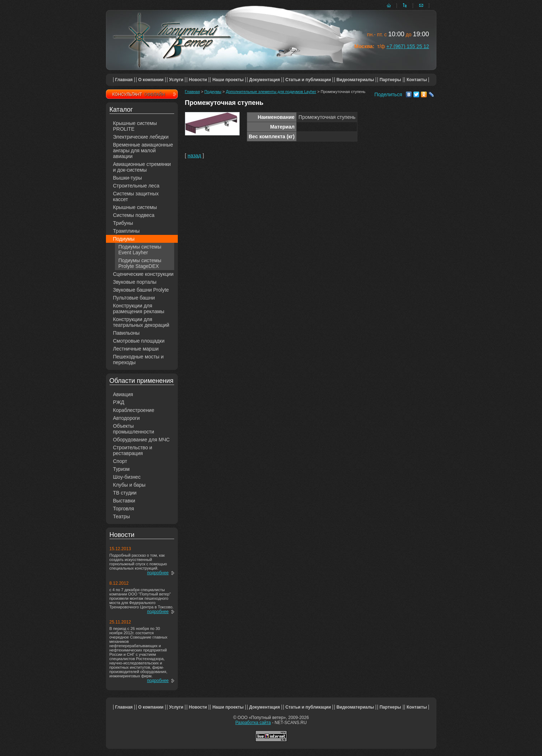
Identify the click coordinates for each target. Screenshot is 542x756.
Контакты (417, 80)
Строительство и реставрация (133, 450)
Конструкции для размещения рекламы (139, 309)
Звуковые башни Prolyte (141, 290)
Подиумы (124, 239)
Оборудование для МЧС (142, 440)
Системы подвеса (134, 215)
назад (194, 156)
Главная (124, 80)
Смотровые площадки (139, 341)
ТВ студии (125, 493)
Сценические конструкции (143, 274)
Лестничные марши (136, 349)
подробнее (158, 573)
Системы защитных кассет (136, 196)
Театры (122, 516)
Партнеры (390, 80)
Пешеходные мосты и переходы (138, 360)
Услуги (176, 80)
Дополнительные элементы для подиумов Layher (271, 92)
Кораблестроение (134, 410)
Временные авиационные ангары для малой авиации (143, 150)
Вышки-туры (128, 178)
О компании (151, 80)
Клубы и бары (129, 485)
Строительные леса (136, 186)
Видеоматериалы (355, 80)
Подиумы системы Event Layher (140, 250)
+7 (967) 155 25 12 (408, 46)
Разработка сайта (253, 723)
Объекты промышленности (134, 429)
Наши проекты (228, 80)
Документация (265, 80)
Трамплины (126, 231)
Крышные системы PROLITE (135, 126)
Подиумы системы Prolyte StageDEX (140, 263)
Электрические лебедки (141, 137)
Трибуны (123, 223)
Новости (198, 80)
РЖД (119, 402)
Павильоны (126, 333)
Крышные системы (135, 207)
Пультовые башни (134, 298)
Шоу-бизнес (127, 477)
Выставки (124, 501)
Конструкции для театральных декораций (141, 322)
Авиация (123, 394)
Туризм (121, 469)
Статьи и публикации (308, 80)
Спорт (120, 461)
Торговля (124, 509)
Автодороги (127, 418)
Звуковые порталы (135, 282)
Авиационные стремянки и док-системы (142, 167)
